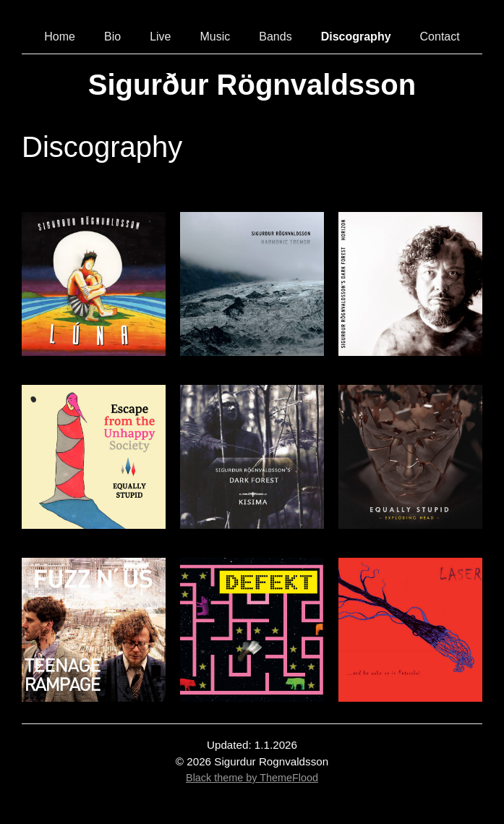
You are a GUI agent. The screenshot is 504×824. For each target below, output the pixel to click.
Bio (112, 37)
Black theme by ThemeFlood (252, 778)
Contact (440, 37)
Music (215, 37)
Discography (356, 37)
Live (160, 37)
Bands (275, 37)
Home (60, 37)
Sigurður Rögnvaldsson (252, 85)
